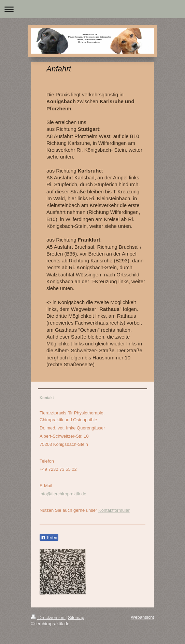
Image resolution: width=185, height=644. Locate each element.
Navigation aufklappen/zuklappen (92, 9)
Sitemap (76, 618)
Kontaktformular (114, 510)
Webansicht (142, 617)
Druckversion (48, 618)
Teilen (49, 538)
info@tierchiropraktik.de (63, 494)
